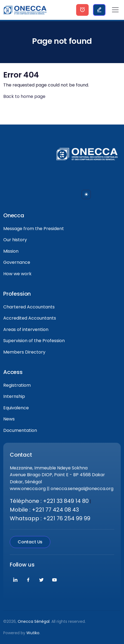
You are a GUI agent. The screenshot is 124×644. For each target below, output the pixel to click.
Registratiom (17, 385)
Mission (11, 251)
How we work (17, 274)
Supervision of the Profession (34, 341)
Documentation (20, 430)
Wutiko (33, 633)
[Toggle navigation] (115, 10)
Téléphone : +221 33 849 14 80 (49, 501)
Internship (14, 396)
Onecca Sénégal (34, 621)
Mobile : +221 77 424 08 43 (44, 510)
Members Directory (24, 352)
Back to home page (24, 96)
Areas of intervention (26, 329)
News (9, 419)
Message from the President (34, 229)
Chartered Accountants (29, 307)
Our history (15, 240)
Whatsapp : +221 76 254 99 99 (50, 518)
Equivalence (16, 408)
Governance (17, 262)
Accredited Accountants (30, 318)
